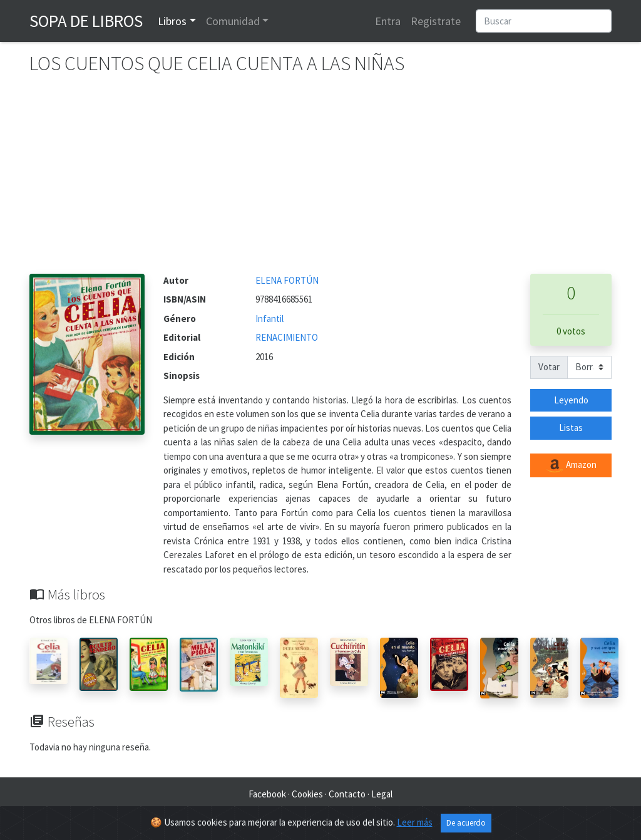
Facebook (267, 794)
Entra (388, 21)
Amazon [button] (571, 465)
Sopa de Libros (86, 21)
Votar (549, 367)
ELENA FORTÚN (287, 280)
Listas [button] (571, 428)
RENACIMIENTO (287, 337)
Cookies (307, 794)
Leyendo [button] (571, 400)
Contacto (347, 794)
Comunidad (233, 21)
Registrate (436, 21)
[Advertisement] (320, 180)
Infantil (269, 319)
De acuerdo (466, 825)
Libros (172, 21)
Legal (382, 794)
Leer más (415, 824)
